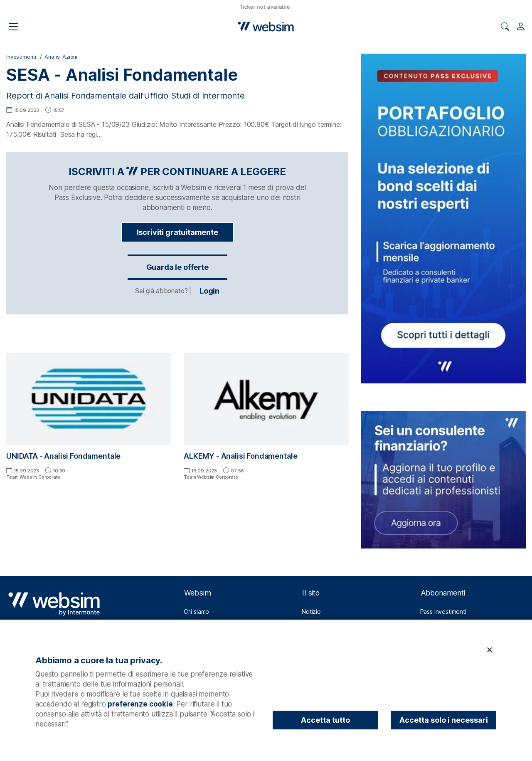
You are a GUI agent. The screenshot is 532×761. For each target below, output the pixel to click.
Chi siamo (197, 612)
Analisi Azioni (61, 57)
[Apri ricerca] (505, 27)
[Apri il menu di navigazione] (13, 27)
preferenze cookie (140, 704)
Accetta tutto (325, 720)
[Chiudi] (490, 650)
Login (177, 291)
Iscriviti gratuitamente (177, 232)
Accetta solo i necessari (444, 720)
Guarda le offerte (177, 267)
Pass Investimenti (443, 612)
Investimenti (21, 57)
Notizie (311, 612)
